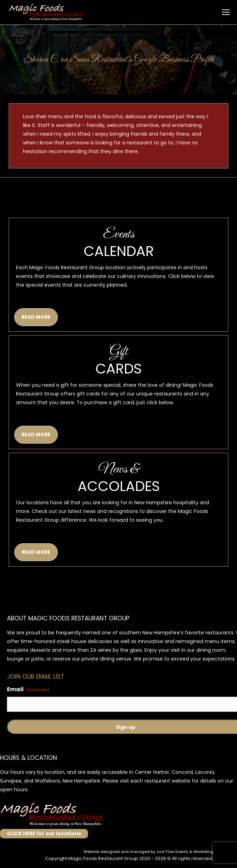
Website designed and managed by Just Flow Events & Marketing (148, 852)
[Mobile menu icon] (226, 12)
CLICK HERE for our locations (44, 833)
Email (28, 690)
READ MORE (36, 317)
